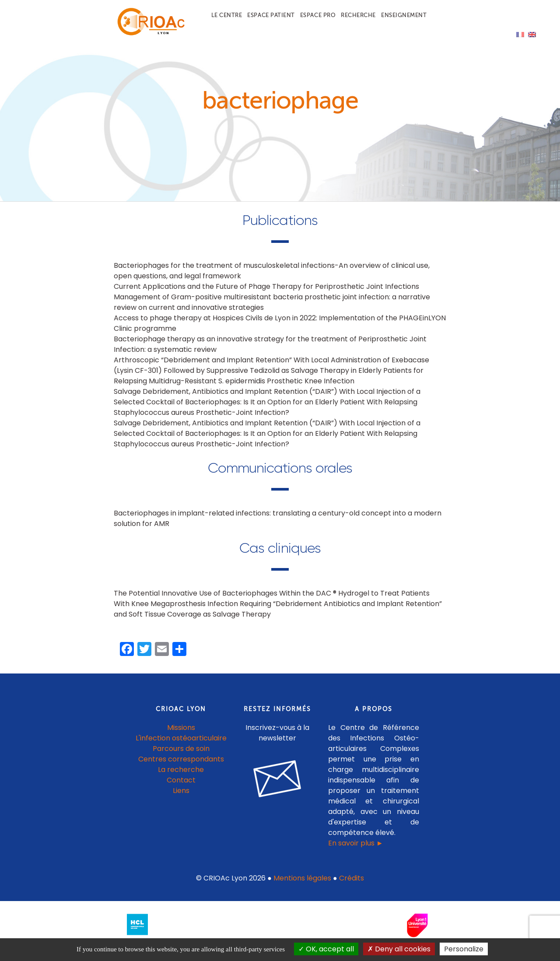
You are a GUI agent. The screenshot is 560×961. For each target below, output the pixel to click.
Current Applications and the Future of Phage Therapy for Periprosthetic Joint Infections (266, 295)
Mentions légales (302, 887)
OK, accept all (326, 949)
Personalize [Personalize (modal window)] (464, 949)
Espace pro (318, 15)
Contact (181, 789)
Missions (181, 736)
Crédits (352, 887)
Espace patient (271, 15)
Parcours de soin (181, 757)
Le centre (227, 15)
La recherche (181, 778)
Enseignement (404, 15)
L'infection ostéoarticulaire (181, 747)
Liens (181, 799)
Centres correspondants (181, 768)
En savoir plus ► (356, 852)
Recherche (358, 15)
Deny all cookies (399, 949)
